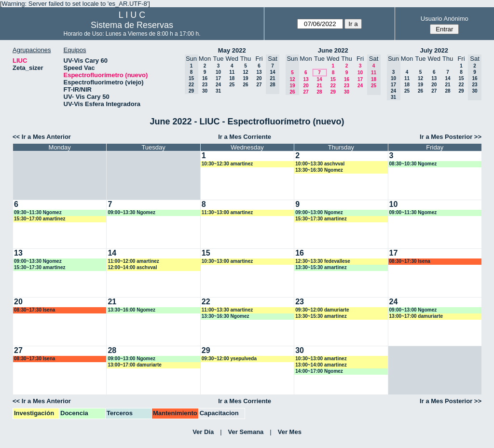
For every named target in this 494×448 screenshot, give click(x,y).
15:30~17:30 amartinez (321, 219)
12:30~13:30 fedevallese (323, 261)
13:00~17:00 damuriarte (416, 316)
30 (205, 91)
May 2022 (232, 50)
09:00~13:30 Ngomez (131, 212)
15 (333, 79)
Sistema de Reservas (132, 25)
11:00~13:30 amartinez (227, 310)
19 (245, 78)
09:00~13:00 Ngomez (319, 212)
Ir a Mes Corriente (245, 137)
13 (259, 72)
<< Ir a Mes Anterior (42, 137)
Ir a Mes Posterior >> (451, 137)
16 (205, 78)
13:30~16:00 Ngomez (131, 310)
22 (333, 86)
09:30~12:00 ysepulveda (229, 359)
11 (232, 72)
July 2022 (434, 50)
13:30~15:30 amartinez (321, 267)
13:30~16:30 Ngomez (319, 170)
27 (259, 85)
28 (319, 92)
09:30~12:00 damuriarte (322, 310)
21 (319, 86)
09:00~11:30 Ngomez (413, 212)
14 (319, 79)
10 (218, 72)
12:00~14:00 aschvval (132, 267)
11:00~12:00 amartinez (133, 261)
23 (205, 85)
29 (333, 92)
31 (218, 91)
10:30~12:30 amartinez (227, 164)
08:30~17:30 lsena (410, 261)
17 (218, 78)
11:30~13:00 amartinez (227, 212)
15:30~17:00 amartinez (40, 219)
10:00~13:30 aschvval (320, 164)
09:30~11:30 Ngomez (38, 212)
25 (232, 85)
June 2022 (333, 50)
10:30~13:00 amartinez (227, 261)
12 (245, 72)
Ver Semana (246, 432)
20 (259, 78)
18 (232, 78)
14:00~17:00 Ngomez (319, 371)
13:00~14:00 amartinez (321, 365)
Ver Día (203, 432)
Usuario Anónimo (445, 19)
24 (218, 85)
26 (245, 85)
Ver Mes (290, 432)
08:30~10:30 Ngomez (413, 164)
